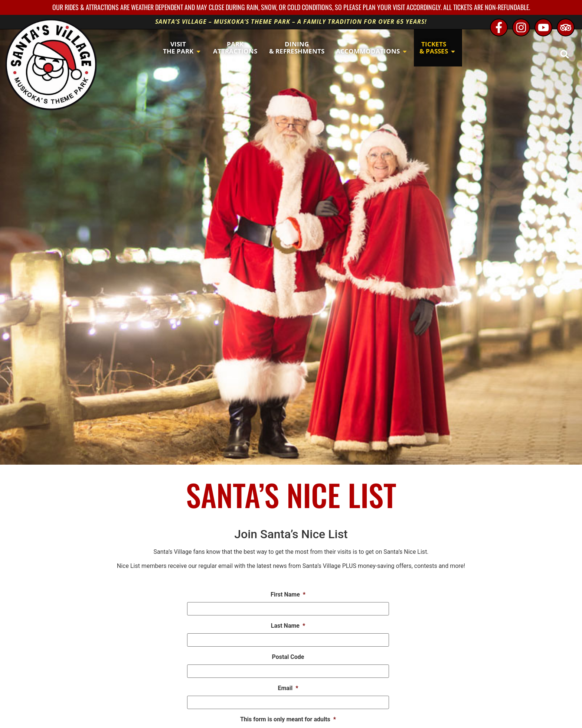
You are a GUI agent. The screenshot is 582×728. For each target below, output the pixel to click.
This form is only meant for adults (288, 719)
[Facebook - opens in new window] (499, 27)
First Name (288, 594)
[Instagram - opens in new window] (521, 27)
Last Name (288, 626)
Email (288, 688)
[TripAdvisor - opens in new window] (566, 27)
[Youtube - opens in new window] (543, 27)
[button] (564, 54)
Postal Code (288, 657)
